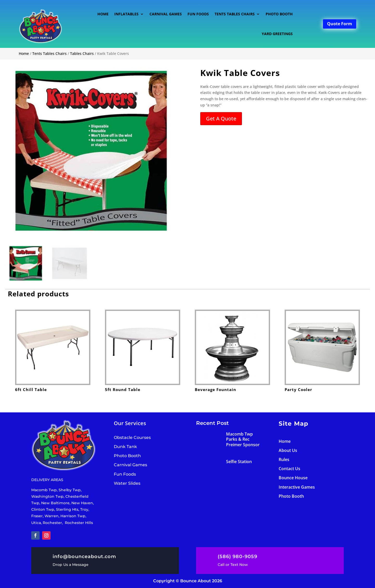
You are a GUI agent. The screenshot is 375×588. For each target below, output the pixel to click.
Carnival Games (166, 14)
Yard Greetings (277, 34)
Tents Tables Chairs (235, 14)
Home (103, 14)
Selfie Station (239, 462)
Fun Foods (198, 14)
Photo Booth (279, 14)
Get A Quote (221, 119)
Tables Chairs (82, 53)
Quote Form (340, 24)
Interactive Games (297, 487)
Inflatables (126, 14)
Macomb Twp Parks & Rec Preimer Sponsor (243, 439)
